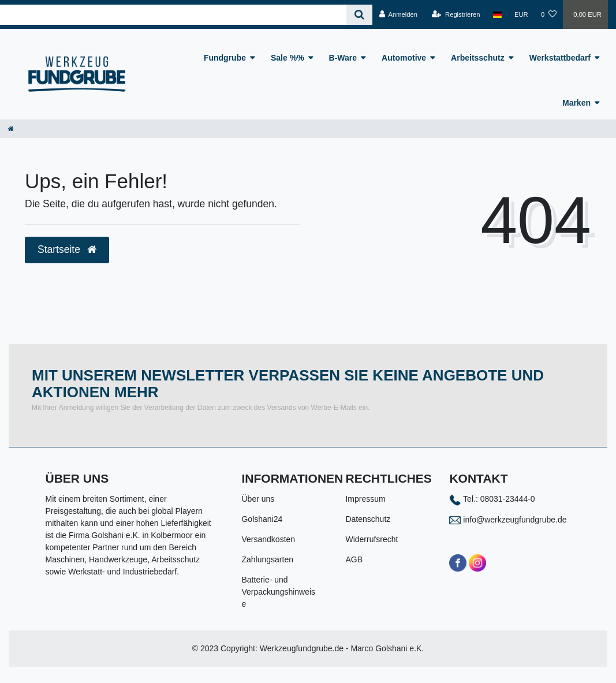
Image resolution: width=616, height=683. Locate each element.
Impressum (365, 499)
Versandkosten (268, 539)
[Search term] (173, 15)
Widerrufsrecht (372, 539)
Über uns (258, 499)
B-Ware (343, 58)
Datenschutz (368, 519)
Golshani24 (262, 519)
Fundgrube (225, 58)
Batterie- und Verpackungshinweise (278, 592)
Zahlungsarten (267, 559)
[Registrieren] (456, 14)
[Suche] (359, 15)
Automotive (404, 58)
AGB (354, 559)
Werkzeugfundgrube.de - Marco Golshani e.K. (342, 648)
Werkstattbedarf (560, 58)
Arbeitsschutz (478, 58)
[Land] (497, 14)
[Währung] (521, 14)
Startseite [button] (67, 249)
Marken (576, 103)
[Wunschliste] (549, 14)
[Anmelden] (398, 14)
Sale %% (288, 58)
